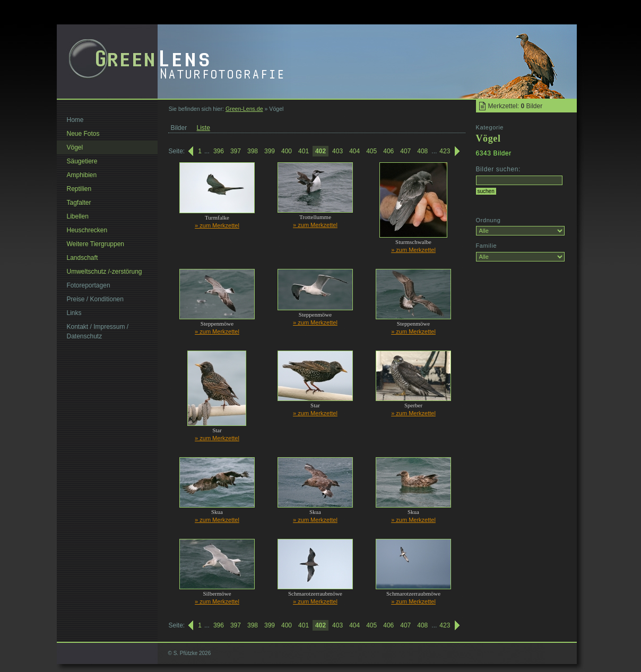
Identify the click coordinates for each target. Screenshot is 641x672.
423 (445, 151)
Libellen (78, 216)
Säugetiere (82, 161)
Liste (203, 128)
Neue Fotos (83, 134)
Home (75, 120)
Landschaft (83, 258)
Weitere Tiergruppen (96, 244)
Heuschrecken (87, 230)
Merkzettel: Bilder (516, 106)
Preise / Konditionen (95, 299)
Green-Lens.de (244, 109)
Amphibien (82, 175)
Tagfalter (79, 203)
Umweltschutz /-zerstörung (105, 272)
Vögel (75, 147)
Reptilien (79, 189)
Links (74, 313)
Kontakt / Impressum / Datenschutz (98, 331)
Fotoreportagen (89, 285)
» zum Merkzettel (217, 225)
